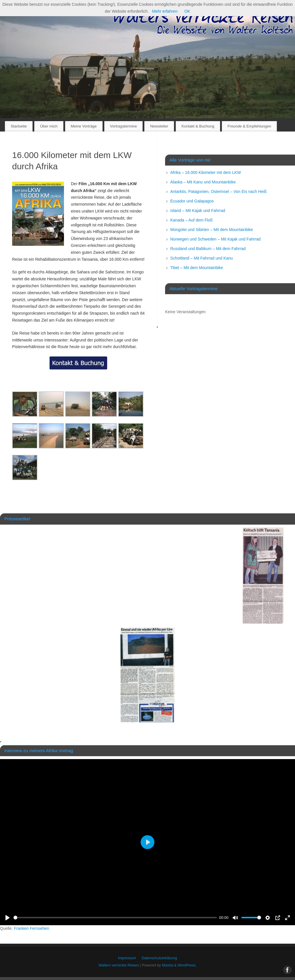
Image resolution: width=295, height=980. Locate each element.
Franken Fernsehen (31, 928)
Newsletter (159, 126)
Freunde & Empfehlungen (249, 126)
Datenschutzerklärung (159, 958)
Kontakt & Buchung (198, 126)
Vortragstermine (124, 126)
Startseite (19, 126)
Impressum (127, 958)
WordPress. (187, 965)
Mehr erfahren (165, 11)
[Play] (7, 918)
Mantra (168, 965)
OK (187, 11)
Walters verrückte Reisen (119, 965)
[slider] (115, 918)
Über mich (49, 126)
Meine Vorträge (84, 126)
